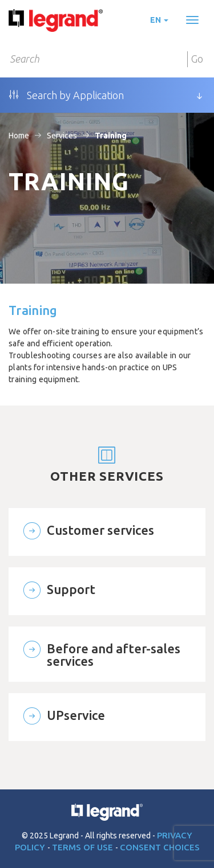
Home (19, 136)
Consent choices (160, 847)
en (159, 20)
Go (197, 59)
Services (62, 136)
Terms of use (84, 847)
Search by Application (66, 95)
